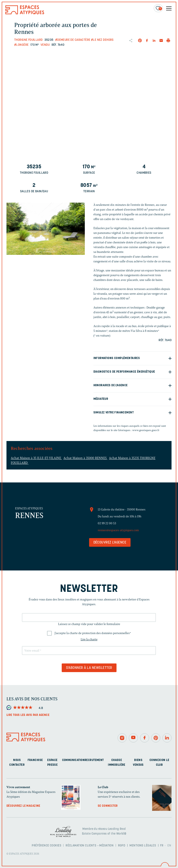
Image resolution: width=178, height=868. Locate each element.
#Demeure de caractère (73, 40)
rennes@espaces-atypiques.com (118, 530)
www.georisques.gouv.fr (146, 430)
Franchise (35, 760)
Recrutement (94, 760)
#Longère (21, 45)
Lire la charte (89, 639)
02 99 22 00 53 (107, 523)
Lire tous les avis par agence (28, 715)
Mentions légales (143, 846)
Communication (73, 760)
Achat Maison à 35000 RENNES (85, 458)
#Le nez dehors (102, 40)
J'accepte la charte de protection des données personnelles (93, 633)
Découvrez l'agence (110, 543)
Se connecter (108, 806)
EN (169, 846)
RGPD (122, 846)
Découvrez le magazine (23, 806)
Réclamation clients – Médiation (90, 846)
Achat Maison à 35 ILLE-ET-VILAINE (36, 458)
